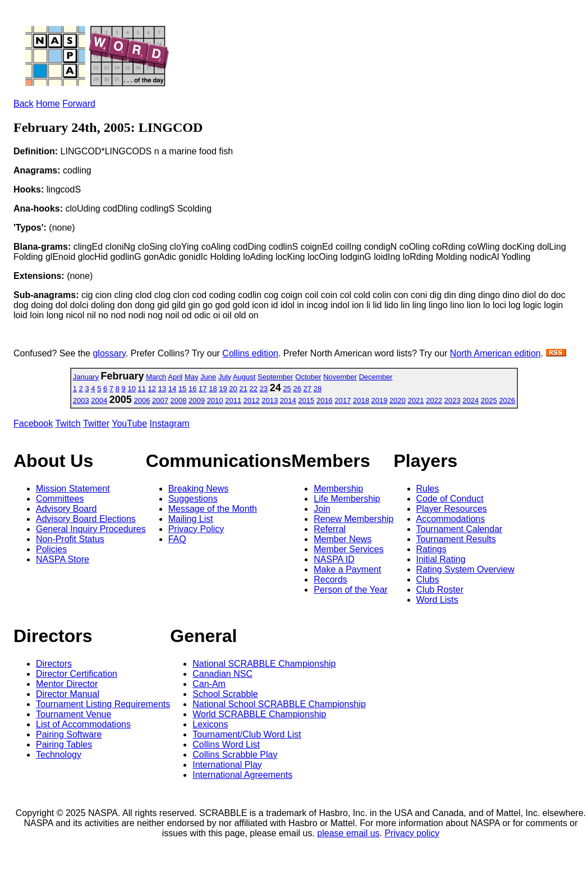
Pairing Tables (64, 744)
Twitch (68, 423)
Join (322, 509)
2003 (81, 400)
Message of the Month (213, 509)
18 (213, 389)
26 (297, 389)
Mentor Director (67, 684)
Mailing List (191, 519)
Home (48, 104)
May (192, 377)
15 (182, 389)
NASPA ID (334, 559)
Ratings (431, 549)
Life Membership (347, 499)
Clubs (428, 579)
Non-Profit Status (70, 539)
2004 (99, 400)
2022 (434, 400)
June (208, 377)
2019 (380, 400)
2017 (343, 400)
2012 (252, 400)
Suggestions (193, 499)
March (156, 377)
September (275, 377)
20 (233, 389)
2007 (160, 400)
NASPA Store (63, 559)
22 (254, 389)
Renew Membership (353, 519)
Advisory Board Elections (86, 519)
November (340, 377)
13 (162, 389)
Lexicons (210, 724)
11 (142, 389)
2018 (361, 400)
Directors (54, 664)
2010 (215, 400)
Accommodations (451, 519)
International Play (227, 765)
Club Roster (440, 590)
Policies (51, 549)
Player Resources (452, 509)
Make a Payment (347, 569)
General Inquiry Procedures (91, 529)
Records (330, 579)
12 (152, 389)
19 (223, 389)
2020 (398, 400)
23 (264, 389)
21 (243, 389)
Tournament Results (456, 539)
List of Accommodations (83, 724)
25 (287, 389)
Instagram (170, 423)
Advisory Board (66, 509)
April (175, 377)
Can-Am (209, 684)
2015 (306, 400)
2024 (470, 400)
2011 (233, 400)
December (376, 377)
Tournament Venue (73, 714)
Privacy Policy (196, 529)
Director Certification (77, 674)
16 (192, 389)
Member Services (348, 549)
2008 (179, 400)
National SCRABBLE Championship (264, 664)
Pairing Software (69, 734)
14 (172, 389)
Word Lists (437, 600)
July (225, 377)
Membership (338, 489)
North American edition (495, 353)
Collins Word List (226, 744)
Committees (60, 499)
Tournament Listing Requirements (103, 704)
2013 (270, 400)
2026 (507, 400)
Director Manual (68, 694)
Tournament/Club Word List (247, 734)
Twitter (96, 423)
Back (24, 104)
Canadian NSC (222, 674)
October (308, 377)
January (86, 377)
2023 (453, 400)
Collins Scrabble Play (235, 755)
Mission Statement (73, 489)
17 (203, 389)
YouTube (129, 423)
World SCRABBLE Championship (259, 714)
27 (307, 389)
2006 (142, 400)
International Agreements (242, 775)
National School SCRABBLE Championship (279, 704)
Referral (330, 529)
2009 (197, 400)
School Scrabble (225, 694)
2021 (416, 400)
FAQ (177, 539)
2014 (288, 400)
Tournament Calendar (460, 529)
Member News (343, 539)
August (244, 377)
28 (318, 389)
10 (131, 389)
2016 (325, 400)
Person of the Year (351, 590)
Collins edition (250, 353)
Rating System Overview (465, 569)
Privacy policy (412, 833)
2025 (489, 400)
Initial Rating (441, 559)
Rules (428, 489)
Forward (79, 104)
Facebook (33, 423)
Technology (59, 755)
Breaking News (199, 489)
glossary (109, 353)
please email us (348, 833)
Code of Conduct (450, 499)
